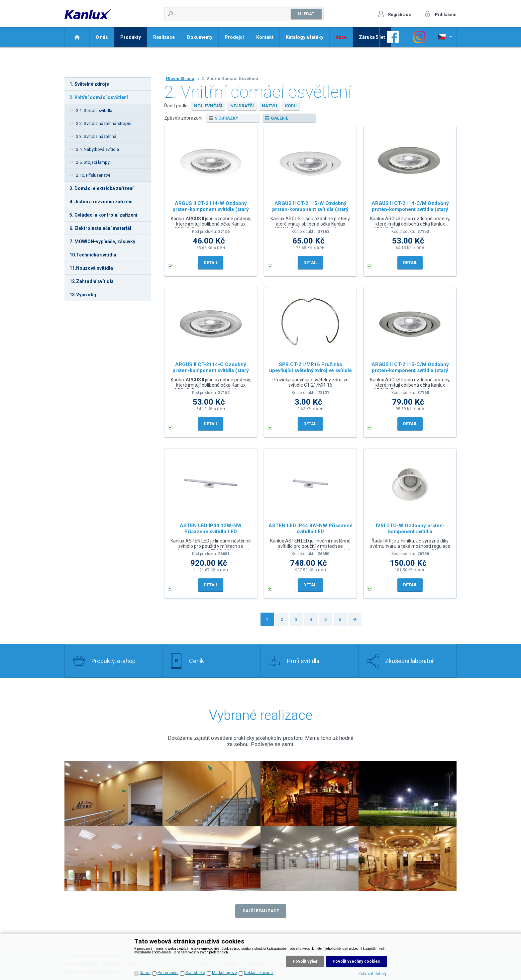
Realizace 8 (408, 858)
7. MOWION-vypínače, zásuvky (102, 242)
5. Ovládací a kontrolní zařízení (103, 215)
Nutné (145, 973)
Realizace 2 (113, 793)
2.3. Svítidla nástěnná (96, 136)
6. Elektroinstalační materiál (100, 228)
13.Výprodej (83, 295)
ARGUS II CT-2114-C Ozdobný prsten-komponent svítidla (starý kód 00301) (211, 369)
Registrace (400, 14)
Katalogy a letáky (305, 37)
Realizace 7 (310, 858)
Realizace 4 (408, 793)
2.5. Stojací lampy (93, 162)
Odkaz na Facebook (393, 37)
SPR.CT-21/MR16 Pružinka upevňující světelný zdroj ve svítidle (311, 367)
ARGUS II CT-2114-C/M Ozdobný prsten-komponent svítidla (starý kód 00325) (410, 208)
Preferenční (168, 973)
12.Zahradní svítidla (92, 281)
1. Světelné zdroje (89, 84)
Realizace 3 (310, 793)
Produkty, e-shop (113, 661)
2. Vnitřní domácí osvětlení (99, 97)
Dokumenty (200, 37)
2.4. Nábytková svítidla (98, 149)
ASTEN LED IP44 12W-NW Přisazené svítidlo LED (211, 529)
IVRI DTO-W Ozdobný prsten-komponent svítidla (410, 529)
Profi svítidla (303, 661)
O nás (102, 37)
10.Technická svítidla (93, 255)
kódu (291, 106)
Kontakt (265, 37)
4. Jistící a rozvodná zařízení (101, 202)
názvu (269, 106)
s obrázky (226, 118)
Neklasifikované (258, 973)
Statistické (195, 973)
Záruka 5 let (372, 37)
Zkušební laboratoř (410, 661)
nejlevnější (208, 106)
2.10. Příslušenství (93, 175)
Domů (77, 37)
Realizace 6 (211, 858)
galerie (279, 118)
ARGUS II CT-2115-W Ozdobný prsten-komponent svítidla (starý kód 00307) (310, 208)
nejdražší (242, 106)
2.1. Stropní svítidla (94, 110)
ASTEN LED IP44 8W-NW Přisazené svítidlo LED (311, 529)
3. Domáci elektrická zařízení (102, 188)
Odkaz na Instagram (419, 37)
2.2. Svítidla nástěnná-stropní (104, 123)
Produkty (131, 37)
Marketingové (224, 973)
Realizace (164, 37)
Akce (341, 37)
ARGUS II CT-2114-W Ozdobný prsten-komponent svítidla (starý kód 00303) (211, 208)
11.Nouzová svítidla (91, 268)
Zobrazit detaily (372, 974)
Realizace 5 (113, 858)
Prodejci (234, 37)
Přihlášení (446, 14)
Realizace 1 (211, 793)
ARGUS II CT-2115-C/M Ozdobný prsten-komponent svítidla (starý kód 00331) (410, 369)
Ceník (197, 661)
